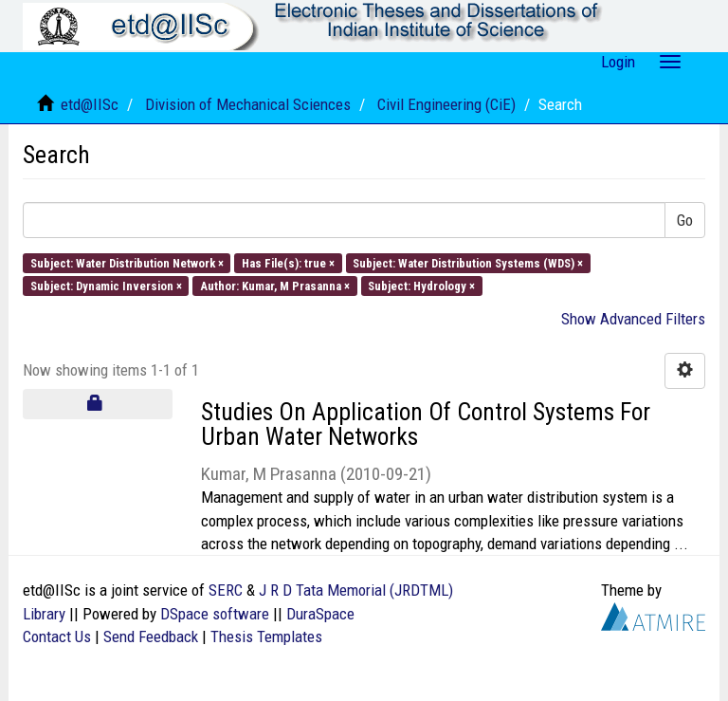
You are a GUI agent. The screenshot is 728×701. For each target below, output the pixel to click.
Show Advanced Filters (633, 319)
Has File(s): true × (288, 262)
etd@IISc (90, 104)
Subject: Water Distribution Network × (127, 262)
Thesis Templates (266, 636)
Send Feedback (151, 636)
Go (685, 220)
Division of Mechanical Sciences (248, 104)
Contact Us (57, 636)
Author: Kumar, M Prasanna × (275, 285)
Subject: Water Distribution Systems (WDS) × (468, 262)
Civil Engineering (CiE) (446, 104)
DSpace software (215, 614)
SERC (226, 590)
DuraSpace (320, 614)
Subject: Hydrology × (421, 285)
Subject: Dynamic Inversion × (106, 285)
